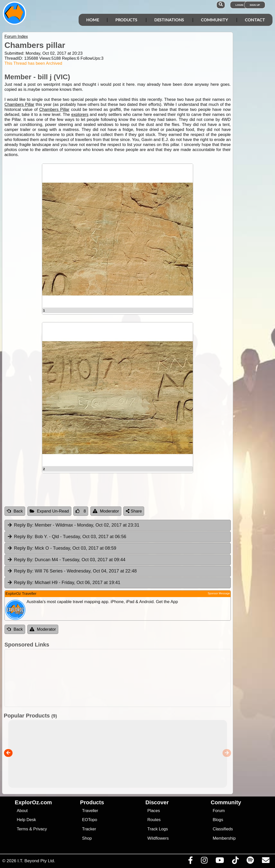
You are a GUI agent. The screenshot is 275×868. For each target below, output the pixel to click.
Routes (154, 820)
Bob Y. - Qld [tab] (67, 537)
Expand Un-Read (49, 511)
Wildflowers (158, 838)
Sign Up (255, 5)
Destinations (169, 20)
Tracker (89, 829)
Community (214, 20)
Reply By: (24, 525)
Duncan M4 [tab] (66, 560)
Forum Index (16, 37)
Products (126, 20)
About (22, 811)
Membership (224, 838)
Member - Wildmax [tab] (73, 525)
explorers (80, 115)
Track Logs (158, 829)
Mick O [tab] (62, 548)
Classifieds (223, 829)
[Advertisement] (116, 678)
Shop (87, 838)
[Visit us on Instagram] (204, 861)
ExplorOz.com (33, 802)
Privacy (40, 829)
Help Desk (26, 820)
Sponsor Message (219, 593)
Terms (22, 829)
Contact (255, 20)
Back (15, 511)
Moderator (106, 511)
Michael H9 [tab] (64, 583)
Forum (219, 811)
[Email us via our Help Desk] (266, 861)
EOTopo (90, 820)
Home (93, 20)
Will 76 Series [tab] (72, 571)
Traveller (90, 811)
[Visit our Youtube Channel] (220, 861)
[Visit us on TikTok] (235, 861)
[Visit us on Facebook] (190, 861)
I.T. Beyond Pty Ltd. (36, 861)
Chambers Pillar (19, 104)
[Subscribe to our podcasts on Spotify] (250, 861)
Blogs (218, 820)
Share (134, 511)
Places (154, 811)
